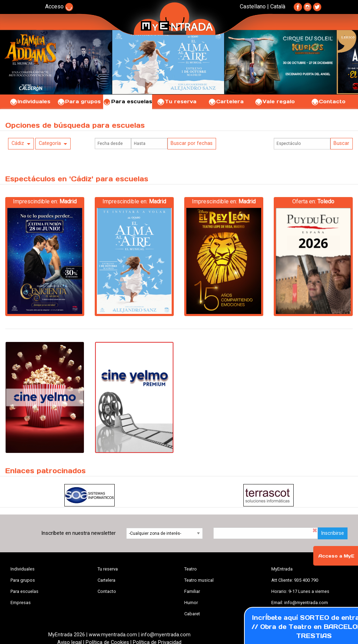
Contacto (328, 101)
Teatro (191, 569)
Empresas (21, 603)
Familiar (192, 591)
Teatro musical (199, 580)
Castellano (253, 6)
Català (278, 6)
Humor (191, 603)
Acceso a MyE (336, 556)
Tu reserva (177, 101)
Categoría (50, 143)
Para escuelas (128, 101)
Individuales (30, 101)
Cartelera (226, 101)
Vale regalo (275, 101)
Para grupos (79, 101)
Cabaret (192, 614)
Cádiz (18, 143)
